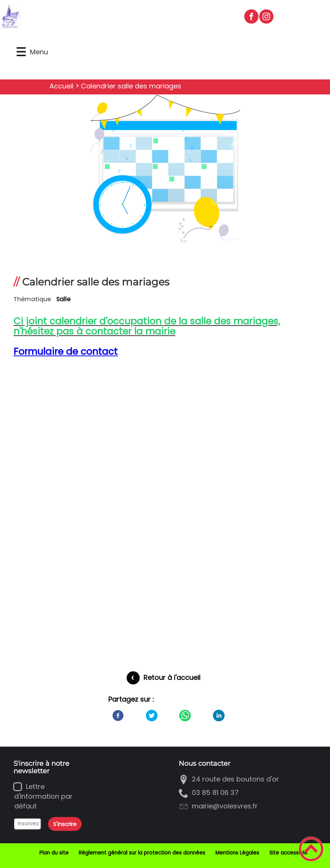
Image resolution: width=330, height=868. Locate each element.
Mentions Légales (237, 853)
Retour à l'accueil (172, 678)
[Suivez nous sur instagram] (266, 16)
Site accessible (288, 853)
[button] (21, 52)
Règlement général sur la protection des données (142, 853)
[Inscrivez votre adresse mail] (27, 824)
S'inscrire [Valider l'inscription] (65, 824)
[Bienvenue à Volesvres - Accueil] (119, 16)
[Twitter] (152, 716)
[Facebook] (118, 716)
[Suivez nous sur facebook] (251, 16)
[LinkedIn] (219, 716)
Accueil (61, 86)
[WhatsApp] (185, 716)
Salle (63, 299)
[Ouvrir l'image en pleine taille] (165, 170)
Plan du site (54, 853)
